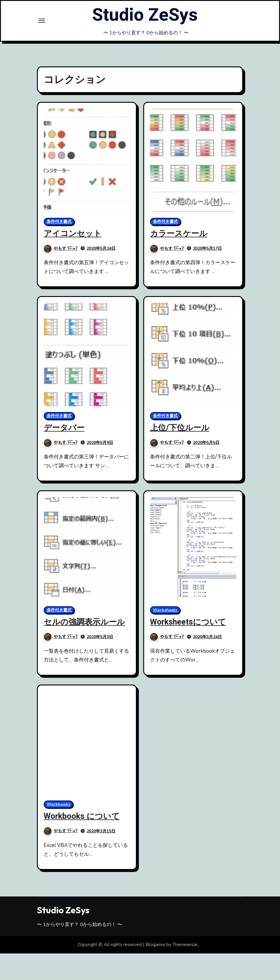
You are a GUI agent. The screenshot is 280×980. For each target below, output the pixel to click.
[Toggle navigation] (42, 21)
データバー (64, 428)
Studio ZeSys (145, 15)
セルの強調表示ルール (84, 622)
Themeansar (185, 945)
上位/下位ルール (180, 428)
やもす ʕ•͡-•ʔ (61, 248)
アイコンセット (73, 234)
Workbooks (58, 804)
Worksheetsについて (188, 622)
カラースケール (179, 234)
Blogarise (155, 945)
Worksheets (165, 610)
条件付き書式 (59, 222)
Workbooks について (82, 816)
